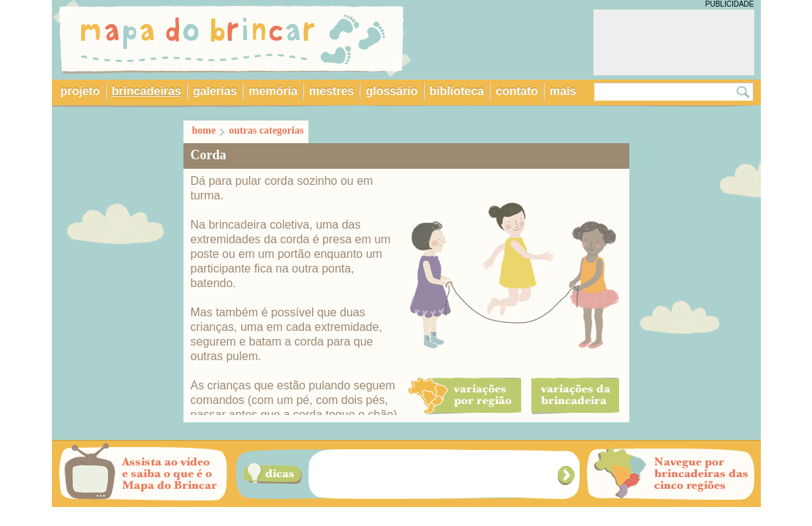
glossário (391, 91)
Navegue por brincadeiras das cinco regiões (671, 474)
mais (563, 91)
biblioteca (457, 91)
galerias (215, 91)
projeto (80, 91)
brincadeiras (147, 91)
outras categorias (266, 130)
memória (273, 91)
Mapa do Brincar (232, 39)
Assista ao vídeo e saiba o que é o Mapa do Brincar (143, 474)
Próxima (568, 475)
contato (517, 91)
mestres (331, 91)
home (204, 130)
